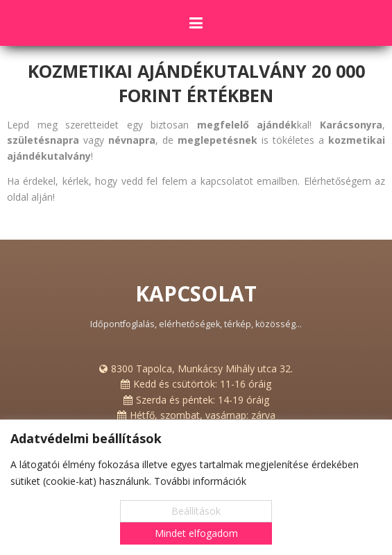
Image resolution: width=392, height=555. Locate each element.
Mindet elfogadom (196, 533)
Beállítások (196, 511)
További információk (200, 481)
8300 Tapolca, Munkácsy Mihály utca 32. (202, 368)
